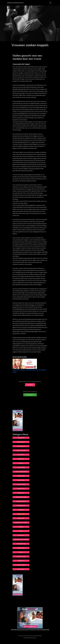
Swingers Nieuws (21, 548)
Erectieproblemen (21, 506)
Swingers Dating (21, 476)
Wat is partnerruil (21, 446)
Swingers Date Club (21, 544)
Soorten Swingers (21, 442)
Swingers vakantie (21, 484)
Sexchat (21, 552)
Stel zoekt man (21, 569)
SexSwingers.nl (30, 395)
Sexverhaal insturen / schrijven (21, 539)
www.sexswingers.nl (16, 3)
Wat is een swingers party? (21, 472)
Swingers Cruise (21, 489)
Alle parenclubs (21, 480)
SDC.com (21, 463)
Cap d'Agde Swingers (21, 501)
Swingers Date (21, 459)
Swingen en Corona (21, 556)
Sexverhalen (21, 535)
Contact (21, 531)
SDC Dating (30, 385)
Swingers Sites (21, 518)
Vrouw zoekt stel (21, 565)
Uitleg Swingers (21, 438)
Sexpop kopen (21, 561)
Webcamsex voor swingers (21, 522)
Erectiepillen (21, 510)
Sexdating (21, 527)
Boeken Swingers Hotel (21, 497)
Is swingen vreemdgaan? (21, 450)
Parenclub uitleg (21, 467)
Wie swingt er (21, 455)
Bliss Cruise (21, 493)
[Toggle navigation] (50, 3)
